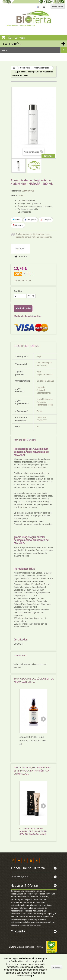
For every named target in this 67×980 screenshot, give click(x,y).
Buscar (64, 50)
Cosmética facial (42, 68)
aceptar (57, 967)
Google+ (46, 220)
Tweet (17, 220)
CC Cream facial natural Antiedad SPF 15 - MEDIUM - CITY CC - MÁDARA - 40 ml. (33, 831)
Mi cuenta (18, 931)
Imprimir (23, 256)
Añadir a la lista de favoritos (27, 316)
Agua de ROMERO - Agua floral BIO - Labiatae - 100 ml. (33, 741)
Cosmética (25, 68)
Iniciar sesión (58, 6)
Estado (14, 195)
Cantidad (18, 291)
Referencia (16, 191)
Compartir (30, 220)
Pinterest (18, 225)
